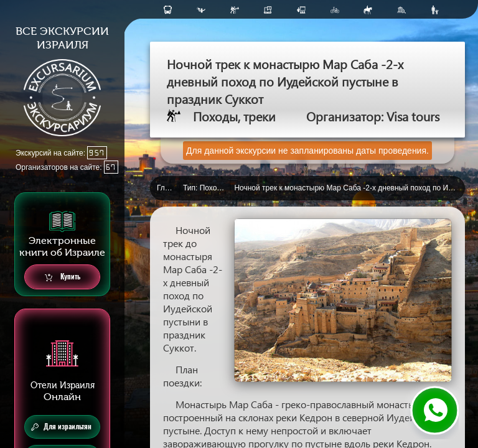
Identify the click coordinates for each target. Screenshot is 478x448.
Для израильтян (61, 427)
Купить (63, 277)
